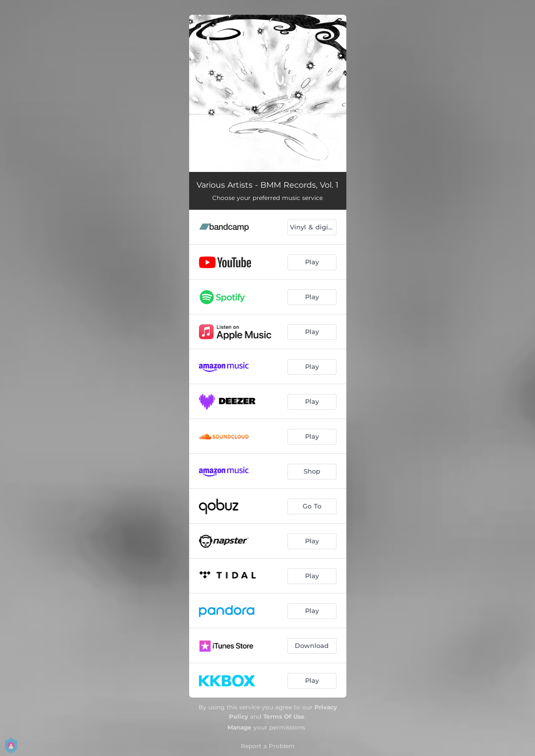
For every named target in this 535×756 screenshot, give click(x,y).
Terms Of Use (284, 716)
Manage (239, 727)
